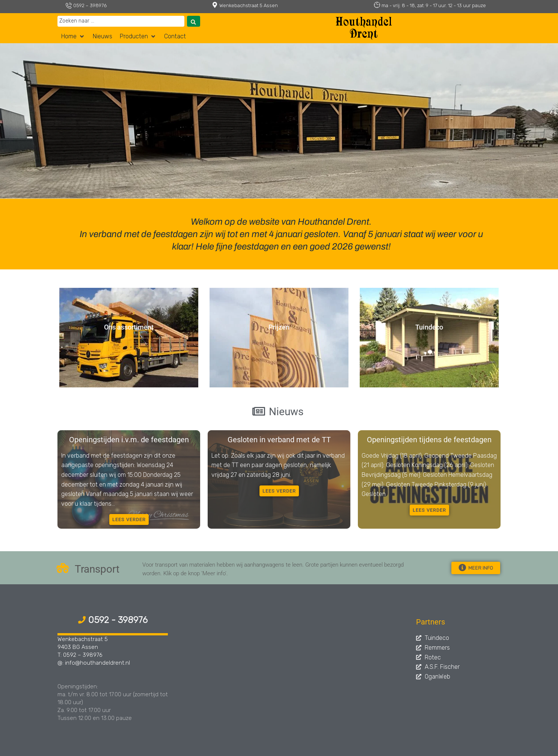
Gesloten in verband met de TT (279, 440)
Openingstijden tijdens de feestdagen (429, 440)
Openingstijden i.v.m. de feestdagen (129, 440)
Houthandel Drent (364, 29)
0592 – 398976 (90, 5)
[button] (73, 36)
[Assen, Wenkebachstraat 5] (294, 671)
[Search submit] (194, 21)
